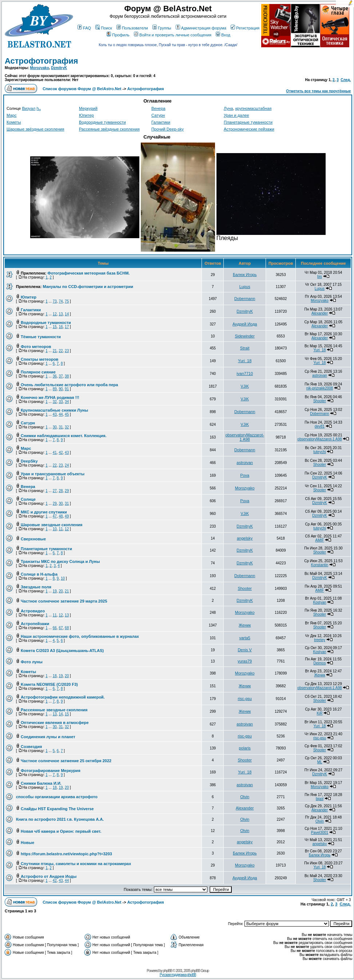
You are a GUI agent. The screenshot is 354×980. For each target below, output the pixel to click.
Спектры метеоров (39, 359)
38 (67, 376)
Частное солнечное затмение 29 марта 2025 (64, 601)
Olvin (245, 797)
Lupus (245, 287)
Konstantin (320, 565)
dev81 (320, 426)
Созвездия (31, 747)
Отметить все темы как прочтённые (318, 91)
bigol (320, 799)
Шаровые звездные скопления (51, 525)
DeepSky (29, 461)
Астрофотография (41, 61)
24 (67, 465)
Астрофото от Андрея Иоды (49, 876)
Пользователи (132, 28)
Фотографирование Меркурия (51, 771)
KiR (319, 713)
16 (61, 327)
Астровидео (33, 611)
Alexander (320, 313)
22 (61, 351)
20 (61, 591)
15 (55, 327)
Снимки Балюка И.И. (41, 783)
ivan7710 (245, 373)
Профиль (118, 35)
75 (67, 301)
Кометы (14, 122)
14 (67, 314)
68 (67, 628)
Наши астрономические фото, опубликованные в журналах (80, 636)
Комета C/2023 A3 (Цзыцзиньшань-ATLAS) (62, 651)
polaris (244, 748)
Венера (158, 108)
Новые (27, 843)
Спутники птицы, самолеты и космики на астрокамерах (76, 864)
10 (55, 529)
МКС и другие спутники (44, 512)
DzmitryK (59, 68)
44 (61, 414)
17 (67, 327)
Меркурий (88, 108)
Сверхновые (33, 539)
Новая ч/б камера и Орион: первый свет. (61, 831)
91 (67, 389)
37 (61, 376)
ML (320, 762)
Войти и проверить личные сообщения (173, 35)
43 (55, 414)
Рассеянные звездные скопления (54, 710)
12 (55, 314)
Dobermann (245, 299)
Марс (11, 115)
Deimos (320, 663)
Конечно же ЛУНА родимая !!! (50, 397)
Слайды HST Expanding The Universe (57, 809)
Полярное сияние (38, 372)
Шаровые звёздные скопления (35, 129)
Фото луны (32, 662)
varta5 (245, 638)
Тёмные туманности (41, 337)
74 (61, 301)
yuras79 (245, 661)
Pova (245, 475)
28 (61, 491)
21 (55, 351)
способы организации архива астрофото (57, 797)
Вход (223, 35)
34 (67, 402)
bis (320, 277)
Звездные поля (36, 587)
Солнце (28, 499)
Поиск (104, 28)
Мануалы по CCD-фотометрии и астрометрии (88, 287)
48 (61, 516)
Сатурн (158, 115)
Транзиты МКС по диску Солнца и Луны (60, 561)
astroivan (320, 375)
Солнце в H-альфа (39, 574)
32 (55, 402)
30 (55, 427)
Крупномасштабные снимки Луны (54, 410)
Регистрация (245, 28)
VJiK (245, 386)
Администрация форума (201, 28)
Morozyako (40, 68)
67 (61, 628)
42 (61, 453)
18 (55, 676)
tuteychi (319, 452)
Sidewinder (244, 336)
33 (61, 402)
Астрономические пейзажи (249, 129)
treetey (320, 640)
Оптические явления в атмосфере (55, 723)
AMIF (320, 540)
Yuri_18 (320, 350)
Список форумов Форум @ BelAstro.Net (82, 89)
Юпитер (86, 115)
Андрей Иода (245, 324)
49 (67, 516)
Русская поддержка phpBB (178, 975)
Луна (228, 108)
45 (67, 414)
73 (55, 301)
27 (55, 491)
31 (61, 427)
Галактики (161, 122)
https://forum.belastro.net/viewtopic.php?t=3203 (66, 854)
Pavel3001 (320, 833)
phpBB (168, 971)
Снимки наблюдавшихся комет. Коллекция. (64, 436)
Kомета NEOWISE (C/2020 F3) (49, 684)
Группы (162, 28)
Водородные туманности (102, 122)
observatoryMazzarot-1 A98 (244, 437)
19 (55, 591)
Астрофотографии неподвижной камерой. (63, 697)
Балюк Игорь (245, 275)
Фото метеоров (36, 347)
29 (67, 491)
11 (61, 529)
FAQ (84, 28)
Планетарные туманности (248, 122)
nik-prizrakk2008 (320, 388)
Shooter (320, 401)
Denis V (245, 650)
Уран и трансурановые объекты (53, 474)
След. (346, 80)
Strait (245, 348)
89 (55, 389)
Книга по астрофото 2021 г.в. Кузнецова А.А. (60, 819)
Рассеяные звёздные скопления (109, 129)
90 (61, 389)
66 (55, 628)
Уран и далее (236, 115)
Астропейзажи (35, 624)
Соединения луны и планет (48, 737)
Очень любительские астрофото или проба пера (69, 385)
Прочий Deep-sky (168, 129)
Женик (245, 625)
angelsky (245, 538)
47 (55, 516)
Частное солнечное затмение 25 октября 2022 (66, 761)
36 (55, 376)
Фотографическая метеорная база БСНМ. (89, 273)
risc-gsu (245, 699)
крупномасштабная (254, 108)
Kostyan (319, 602)
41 (55, 453)
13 (61, 314)
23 (67, 351)
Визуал (29, 108)
